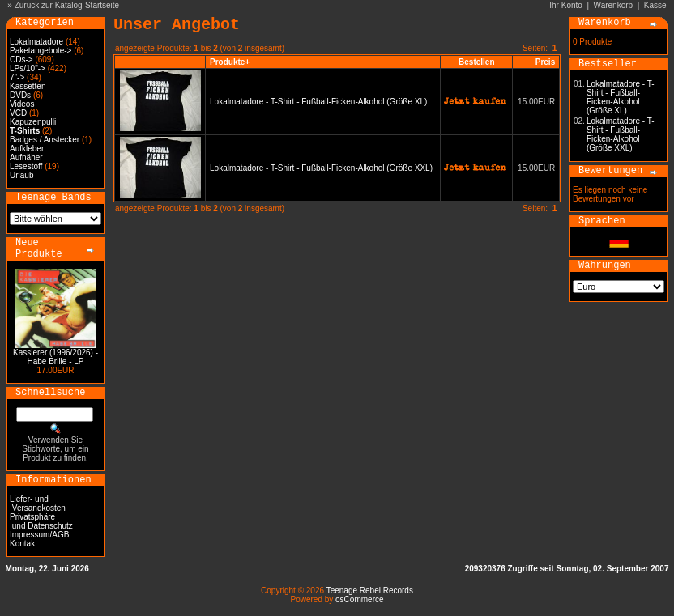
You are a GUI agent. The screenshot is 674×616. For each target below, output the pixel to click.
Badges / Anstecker (45, 140)
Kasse (655, 5)
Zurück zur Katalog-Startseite (67, 5)
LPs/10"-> (28, 68)
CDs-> (21, 59)
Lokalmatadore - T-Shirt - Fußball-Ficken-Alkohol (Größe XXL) (321, 168)
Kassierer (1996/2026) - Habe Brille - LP (55, 357)
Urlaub (21, 175)
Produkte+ (230, 62)
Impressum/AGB (39, 535)
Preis (545, 62)
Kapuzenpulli (33, 122)
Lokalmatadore (36, 42)
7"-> (17, 77)
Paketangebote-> (41, 51)
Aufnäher (26, 157)
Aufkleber (27, 149)
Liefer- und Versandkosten (38, 503)
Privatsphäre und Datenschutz (41, 521)
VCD (18, 113)
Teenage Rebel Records (370, 591)
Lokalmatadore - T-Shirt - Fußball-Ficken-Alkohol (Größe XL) (318, 102)
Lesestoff (26, 166)
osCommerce (359, 599)
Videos (22, 104)
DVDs (20, 95)
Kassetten (28, 86)
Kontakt (23, 544)
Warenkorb (614, 5)
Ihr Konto (566, 5)
